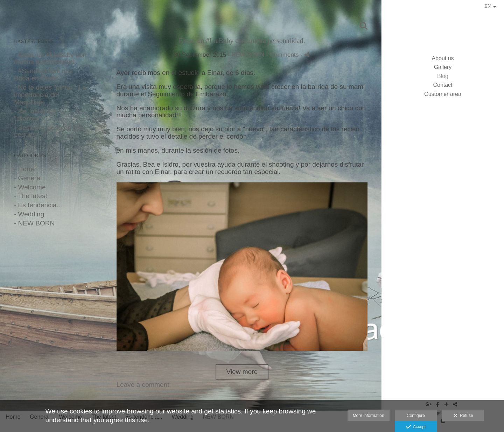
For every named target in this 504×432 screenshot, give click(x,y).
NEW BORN (248, 55)
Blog (443, 76)
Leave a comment (143, 385)
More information (369, 416)
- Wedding (29, 214)
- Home (25, 169)
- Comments (283, 55)
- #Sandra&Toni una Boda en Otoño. (43, 75)
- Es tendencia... (38, 205)
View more (242, 372)
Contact (443, 85)
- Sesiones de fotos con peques (49, 131)
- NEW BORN (34, 223)
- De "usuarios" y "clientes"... (39, 115)
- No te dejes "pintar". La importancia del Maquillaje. (50, 95)
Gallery (443, 67)
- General (28, 178)
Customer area (443, 94)
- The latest (31, 196)
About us (443, 58)
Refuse (463, 416)
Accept (416, 427)
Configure (416, 416)
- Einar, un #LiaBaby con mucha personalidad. (50, 58)
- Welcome (30, 187)
